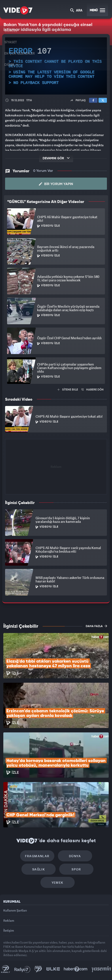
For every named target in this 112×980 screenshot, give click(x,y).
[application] (56, 66)
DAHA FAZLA (96, 626)
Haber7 (76, 969)
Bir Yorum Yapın (56, 184)
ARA (76, 11)
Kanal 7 (6, 969)
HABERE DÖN (92, 390)
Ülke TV (53, 969)
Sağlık (39, 869)
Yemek (58, 882)
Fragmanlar (37, 856)
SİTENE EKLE (68, 390)
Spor (76, 869)
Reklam (9, 920)
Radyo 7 (22, 969)
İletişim (9, 930)
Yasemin (101, 969)
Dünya (75, 856)
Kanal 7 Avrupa (38, 969)
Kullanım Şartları (15, 910)
